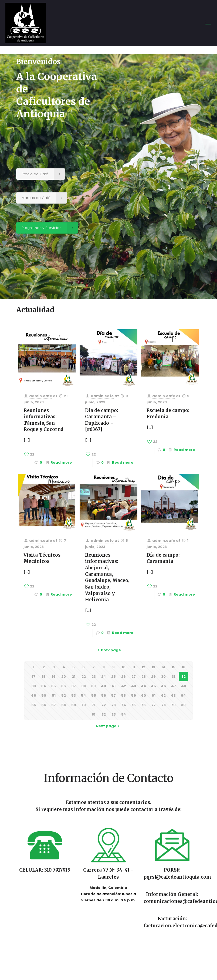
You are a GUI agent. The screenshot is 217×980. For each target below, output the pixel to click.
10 (124, 667)
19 (54, 677)
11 (134, 667)
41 (113, 686)
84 (124, 714)
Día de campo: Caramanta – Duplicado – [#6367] (102, 420)
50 (44, 695)
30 (163, 677)
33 (34, 686)
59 (134, 695)
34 (44, 686)
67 (54, 705)
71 (94, 705)
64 (183, 695)
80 (183, 705)
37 (74, 686)
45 (153, 686)
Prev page (109, 650)
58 (123, 695)
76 (143, 705)
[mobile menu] (208, 23)
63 (173, 695)
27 (134, 677)
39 (94, 686)
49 (34, 695)
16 (184, 667)
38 (84, 686)
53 (74, 695)
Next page (109, 726)
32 (184, 677)
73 (114, 705)
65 (34, 705)
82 (104, 714)
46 (163, 686)
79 (173, 705)
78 (164, 705)
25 (113, 677)
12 (143, 667)
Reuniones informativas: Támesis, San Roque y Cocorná (43, 420)
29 (153, 677)
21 (74, 677)
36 (64, 686)
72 (104, 705)
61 (154, 695)
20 (64, 677)
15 (174, 667)
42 (124, 686)
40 (104, 686)
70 (84, 705)
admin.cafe (41, 396)
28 (144, 677)
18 (44, 677)
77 (154, 705)
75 (133, 705)
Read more (61, 462)
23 (94, 677)
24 (104, 677)
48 (184, 686)
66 (44, 705)
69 (74, 705)
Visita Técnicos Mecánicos (42, 558)
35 (54, 686)
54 (84, 695)
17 (34, 677)
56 (104, 695)
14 (163, 667)
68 (64, 705)
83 (114, 714)
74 (124, 705)
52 (64, 695)
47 (174, 686)
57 (113, 695)
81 (94, 714)
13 (153, 667)
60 (144, 695)
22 (84, 677)
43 (134, 686)
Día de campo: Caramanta (163, 558)
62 (163, 695)
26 (123, 677)
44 (144, 686)
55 (94, 695)
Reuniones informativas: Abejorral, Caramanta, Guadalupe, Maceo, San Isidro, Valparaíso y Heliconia (107, 577)
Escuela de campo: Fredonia (168, 414)
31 (173, 677)
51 (54, 695)
